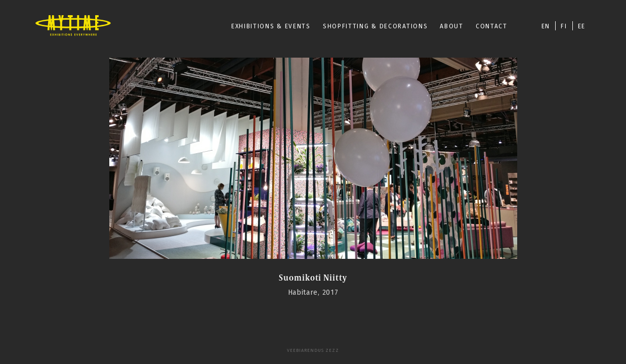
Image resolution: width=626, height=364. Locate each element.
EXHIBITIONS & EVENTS (271, 26)
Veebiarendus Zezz (313, 350)
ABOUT (452, 26)
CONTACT (492, 26)
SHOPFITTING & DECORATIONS (375, 26)
